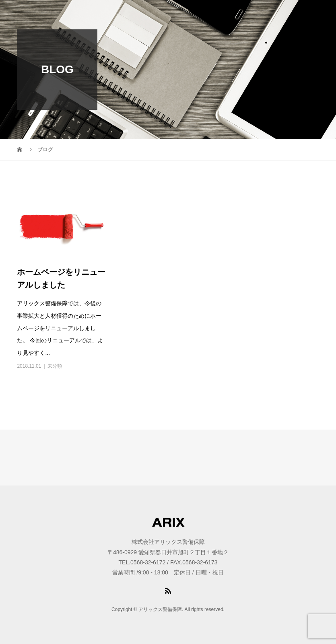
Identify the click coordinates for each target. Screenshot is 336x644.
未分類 (55, 366)
